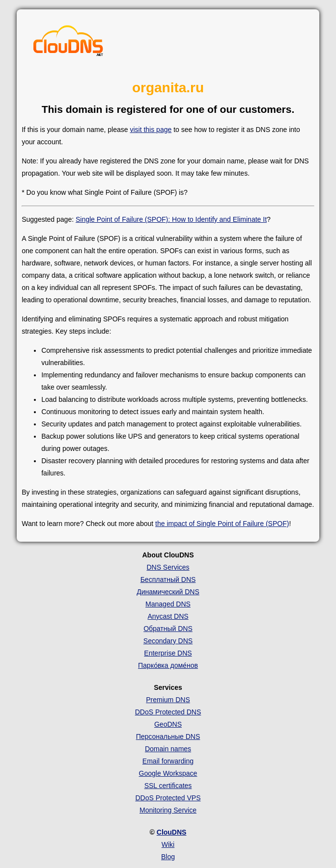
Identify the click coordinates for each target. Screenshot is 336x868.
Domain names (168, 749)
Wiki (168, 844)
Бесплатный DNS (168, 579)
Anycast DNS (168, 616)
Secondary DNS (168, 641)
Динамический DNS (168, 592)
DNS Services (168, 567)
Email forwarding (168, 761)
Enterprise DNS (168, 653)
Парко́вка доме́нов (168, 665)
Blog (168, 857)
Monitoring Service (168, 810)
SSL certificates (168, 786)
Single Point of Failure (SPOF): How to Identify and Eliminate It (171, 219)
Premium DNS (168, 700)
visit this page (151, 130)
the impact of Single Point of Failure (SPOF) (222, 524)
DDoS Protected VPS (168, 798)
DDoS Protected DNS (168, 712)
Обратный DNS (168, 629)
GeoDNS (168, 724)
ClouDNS (172, 832)
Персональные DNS (168, 736)
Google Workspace (168, 773)
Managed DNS (168, 604)
